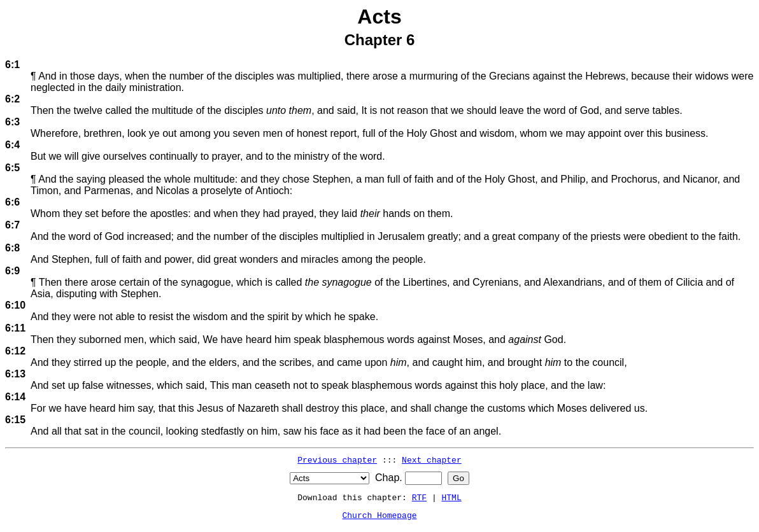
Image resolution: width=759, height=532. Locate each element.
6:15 (15, 420)
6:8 (12, 248)
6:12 (15, 351)
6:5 (12, 168)
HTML (452, 497)
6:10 (15, 305)
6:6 (12, 202)
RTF (419, 497)
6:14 (15, 397)
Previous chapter (337, 459)
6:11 (15, 328)
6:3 (12, 122)
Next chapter (432, 459)
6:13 (15, 374)
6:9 (12, 271)
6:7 (12, 225)
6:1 (12, 65)
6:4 (12, 145)
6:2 (12, 99)
